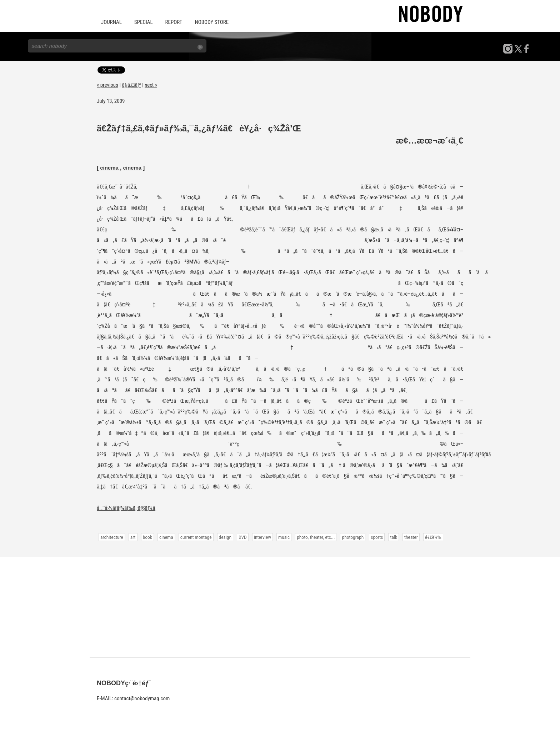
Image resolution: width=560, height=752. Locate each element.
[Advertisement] (280, 607)
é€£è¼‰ (433, 537)
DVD (243, 537)
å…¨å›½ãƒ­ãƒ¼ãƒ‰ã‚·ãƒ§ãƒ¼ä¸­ (127, 508)
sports (377, 537)
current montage (196, 537)
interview (262, 537)
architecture (112, 537)
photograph (353, 537)
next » (151, 85)
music (284, 537)
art (133, 537)
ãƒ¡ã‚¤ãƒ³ (132, 85)
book (147, 537)
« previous (107, 85)
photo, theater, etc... (316, 537)
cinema (110, 168)
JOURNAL (111, 22)
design (225, 537)
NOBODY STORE (212, 22)
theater (411, 537)
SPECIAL (144, 22)
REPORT (174, 22)
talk (394, 537)
